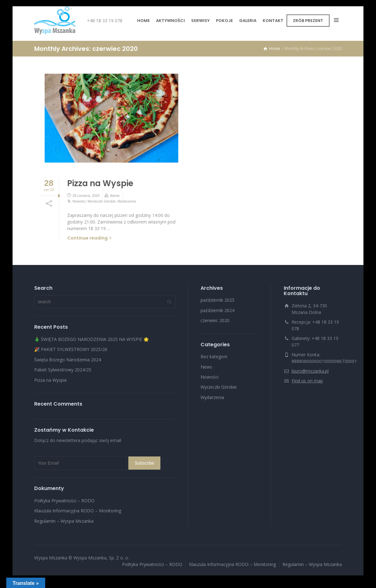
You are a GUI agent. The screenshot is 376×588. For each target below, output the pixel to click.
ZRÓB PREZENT (308, 21)
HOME (143, 21)
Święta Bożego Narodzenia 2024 (68, 360)
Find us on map (307, 381)
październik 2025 (218, 300)
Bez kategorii (214, 356)
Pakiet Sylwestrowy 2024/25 (63, 370)
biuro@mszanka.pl (310, 371)
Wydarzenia (127, 201)
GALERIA (248, 21)
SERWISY (200, 21)
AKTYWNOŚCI (170, 21)
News (206, 367)
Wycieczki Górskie (102, 201)
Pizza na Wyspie (100, 183)
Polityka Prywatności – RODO (64, 501)
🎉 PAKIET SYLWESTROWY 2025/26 (71, 349)
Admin (115, 196)
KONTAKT (273, 21)
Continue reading (87, 238)
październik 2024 (218, 310)
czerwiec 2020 (215, 320)
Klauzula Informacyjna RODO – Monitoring (78, 511)
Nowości (79, 201)
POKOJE (224, 21)
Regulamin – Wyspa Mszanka (64, 521)
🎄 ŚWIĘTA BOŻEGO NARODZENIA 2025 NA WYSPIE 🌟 (91, 339)
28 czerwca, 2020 (86, 196)
